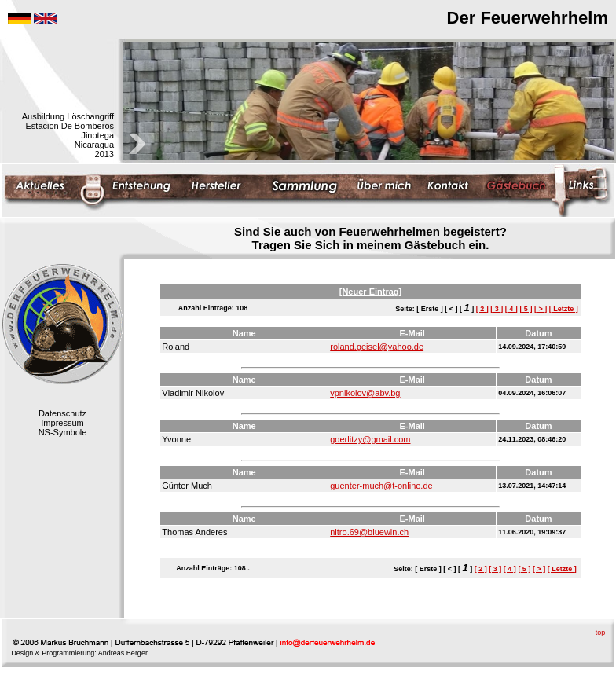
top (601, 633)
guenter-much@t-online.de (381, 486)
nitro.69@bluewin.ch (369, 532)
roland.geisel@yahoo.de (377, 347)
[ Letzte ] (564, 309)
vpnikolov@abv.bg (365, 393)
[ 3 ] (497, 309)
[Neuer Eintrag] (370, 292)
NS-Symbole (63, 432)
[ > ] (541, 309)
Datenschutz (62, 413)
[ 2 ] (482, 309)
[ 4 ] (511, 309)
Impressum (62, 423)
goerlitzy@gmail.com (370, 439)
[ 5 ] (526, 309)
